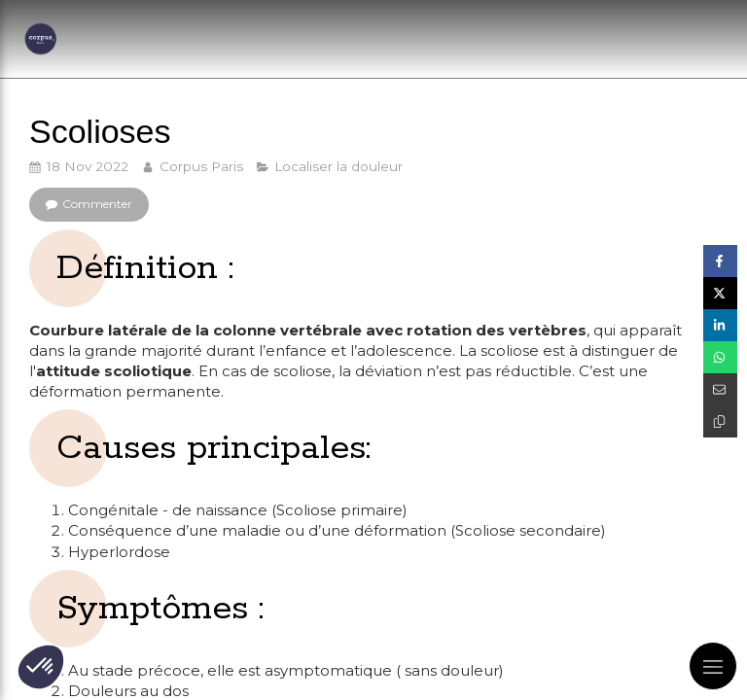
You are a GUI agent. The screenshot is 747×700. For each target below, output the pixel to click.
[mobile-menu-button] (713, 666)
